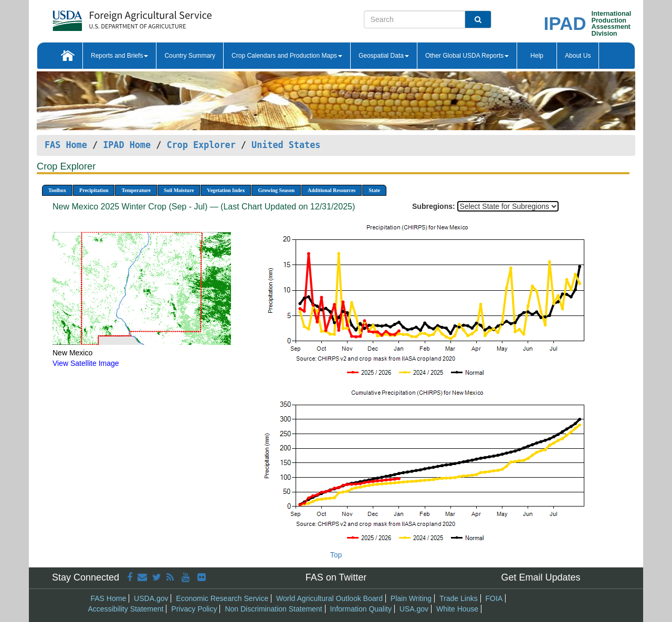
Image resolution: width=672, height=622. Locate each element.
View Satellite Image (86, 363)
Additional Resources (332, 190)
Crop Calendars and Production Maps (287, 56)
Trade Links (459, 598)
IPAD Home (127, 145)
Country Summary (190, 56)
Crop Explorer (201, 145)
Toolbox (57, 190)
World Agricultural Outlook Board (329, 598)
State (374, 190)
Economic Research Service (222, 598)
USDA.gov (151, 598)
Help (537, 56)
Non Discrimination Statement (273, 609)
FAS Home (66, 145)
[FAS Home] (106, 17)
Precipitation (94, 190)
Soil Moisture (179, 190)
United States (286, 145)
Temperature (136, 190)
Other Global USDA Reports (467, 56)
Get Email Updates (540, 577)
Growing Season (276, 190)
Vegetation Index (226, 190)
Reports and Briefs (119, 56)
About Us (578, 56)
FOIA (494, 598)
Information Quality (361, 609)
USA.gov (414, 609)
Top (336, 555)
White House (457, 609)
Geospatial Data (384, 56)
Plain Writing (411, 598)
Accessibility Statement (126, 609)
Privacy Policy (194, 609)
